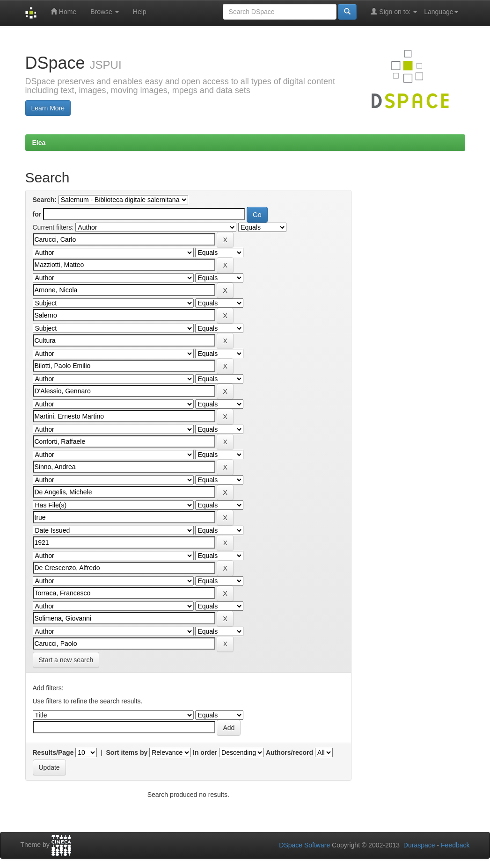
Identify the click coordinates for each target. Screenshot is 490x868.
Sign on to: (394, 11)
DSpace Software (304, 845)
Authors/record (289, 752)
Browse (105, 12)
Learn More (48, 108)
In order (205, 752)
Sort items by (127, 752)
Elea (39, 143)
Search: (45, 200)
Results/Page (53, 752)
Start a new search (66, 660)
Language (441, 12)
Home (63, 11)
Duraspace (419, 845)
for (37, 214)
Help (140, 12)
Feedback (455, 845)
